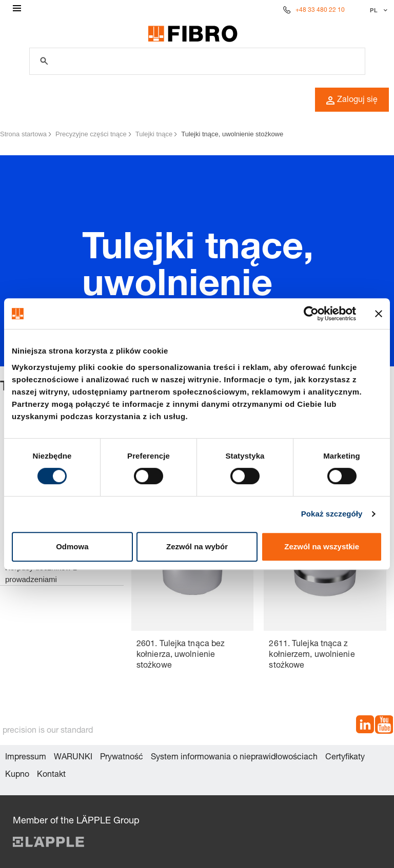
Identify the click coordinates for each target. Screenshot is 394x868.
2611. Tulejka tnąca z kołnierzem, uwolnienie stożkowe (312, 655)
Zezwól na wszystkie (322, 546)
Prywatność (122, 758)
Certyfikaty (345, 758)
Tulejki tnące (154, 134)
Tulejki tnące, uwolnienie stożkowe (232, 134)
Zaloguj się (352, 100)
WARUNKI (73, 758)
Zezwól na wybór (197, 546)
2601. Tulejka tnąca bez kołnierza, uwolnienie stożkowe (181, 655)
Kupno (17, 775)
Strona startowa (23, 134)
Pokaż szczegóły (332, 514)
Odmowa (72, 546)
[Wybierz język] (377, 10)
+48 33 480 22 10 (320, 10)
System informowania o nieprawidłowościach (234, 758)
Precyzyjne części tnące (91, 134)
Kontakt (51, 775)
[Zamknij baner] (379, 314)
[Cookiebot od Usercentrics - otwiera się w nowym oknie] (311, 314)
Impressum (26, 758)
